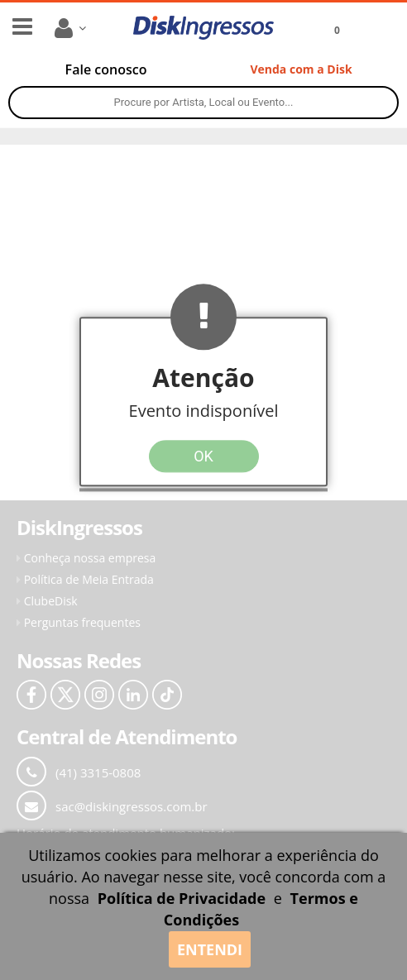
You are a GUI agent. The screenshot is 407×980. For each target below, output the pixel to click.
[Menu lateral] (22, 26)
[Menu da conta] (73, 28)
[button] (203, 402)
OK (203, 456)
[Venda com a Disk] (301, 69)
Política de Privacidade (182, 898)
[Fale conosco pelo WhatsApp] (106, 69)
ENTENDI (210, 949)
